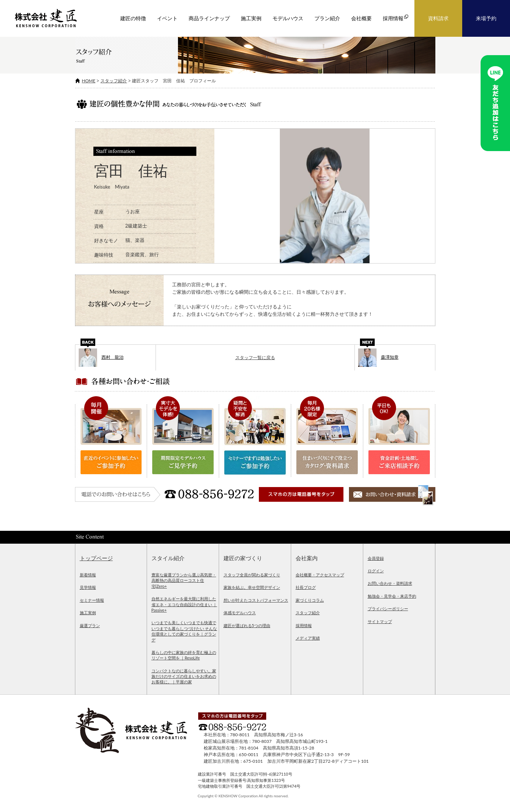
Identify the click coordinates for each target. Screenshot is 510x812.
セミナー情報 (92, 600)
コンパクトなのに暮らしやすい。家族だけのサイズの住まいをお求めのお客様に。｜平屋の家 (184, 676)
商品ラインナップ (209, 18)
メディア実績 (308, 638)
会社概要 (361, 18)
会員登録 (376, 558)
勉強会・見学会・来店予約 (392, 596)
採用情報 (304, 625)
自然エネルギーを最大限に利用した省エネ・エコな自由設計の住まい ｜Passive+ (184, 604)
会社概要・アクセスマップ (320, 575)
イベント (167, 18)
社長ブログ (306, 587)
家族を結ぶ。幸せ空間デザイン (252, 587)
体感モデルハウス (240, 613)
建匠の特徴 (133, 18)
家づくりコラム (310, 600)
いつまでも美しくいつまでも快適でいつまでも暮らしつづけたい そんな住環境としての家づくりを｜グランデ (184, 631)
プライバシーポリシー (388, 609)
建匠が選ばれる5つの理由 (247, 625)
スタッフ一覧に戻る (255, 357)
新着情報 (88, 575)
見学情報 (88, 587)
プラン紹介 (327, 18)
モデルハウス (288, 18)
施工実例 (251, 18)
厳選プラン (90, 625)
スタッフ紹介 (114, 81)
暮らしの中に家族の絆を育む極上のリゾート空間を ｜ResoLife (184, 655)
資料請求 (438, 18)
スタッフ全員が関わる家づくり (252, 575)
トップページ (96, 558)
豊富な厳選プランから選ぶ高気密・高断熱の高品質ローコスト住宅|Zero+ (184, 580)
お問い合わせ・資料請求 (390, 583)
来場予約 (486, 18)
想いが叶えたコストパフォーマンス (256, 600)
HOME (89, 81)
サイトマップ (380, 621)
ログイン (376, 571)
